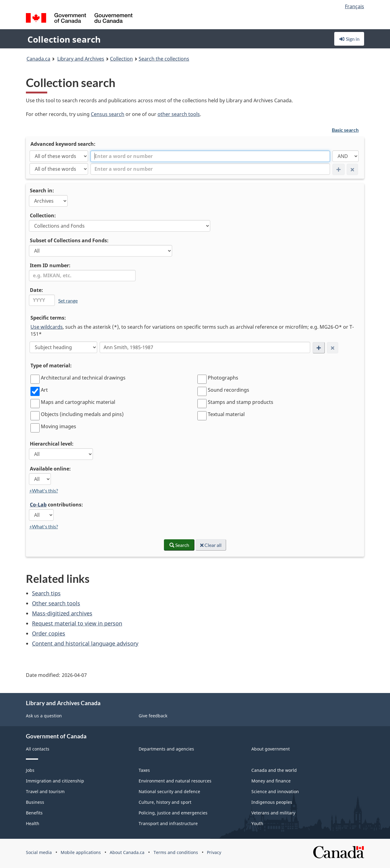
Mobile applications (81, 852)
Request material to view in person (77, 623)
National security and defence (169, 791)
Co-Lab (38, 505)
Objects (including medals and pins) (82, 414)
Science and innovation (275, 791)
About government (271, 749)
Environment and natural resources (175, 781)
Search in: (42, 191)
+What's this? (44, 490)
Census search (108, 114)
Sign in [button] (349, 39)
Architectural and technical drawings (83, 378)
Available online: (50, 469)
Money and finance (271, 781)
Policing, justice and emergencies (173, 813)
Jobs (30, 770)
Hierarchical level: (52, 444)
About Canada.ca (127, 852)
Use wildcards (47, 327)
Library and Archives (81, 59)
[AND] (346, 156)
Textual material (226, 414)
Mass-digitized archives (62, 613)
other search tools (179, 114)
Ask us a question (44, 716)
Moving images (58, 426)
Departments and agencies (166, 749)
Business (35, 802)
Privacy (214, 852)
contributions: (56, 505)
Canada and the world (274, 770)
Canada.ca (38, 59)
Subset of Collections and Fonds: (69, 240)
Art (44, 390)
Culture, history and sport (165, 802)
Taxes (144, 770)
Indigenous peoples (272, 802)
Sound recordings (229, 390)
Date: (36, 290)
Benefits (34, 813)
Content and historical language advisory (85, 643)
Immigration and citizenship (55, 781)
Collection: (43, 215)
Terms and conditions (176, 852)
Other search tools (56, 603)
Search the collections (164, 59)
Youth (257, 823)
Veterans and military (273, 813)
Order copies (49, 633)
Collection (121, 59)
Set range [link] (68, 301)
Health (33, 823)
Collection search (64, 39)
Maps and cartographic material (78, 402)
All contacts (38, 749)
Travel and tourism (45, 791)
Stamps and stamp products (241, 402)
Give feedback (153, 716)
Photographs (223, 378)
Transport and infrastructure (168, 823)
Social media (39, 852)
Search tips (46, 593)
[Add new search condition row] (319, 348)
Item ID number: (50, 265)
